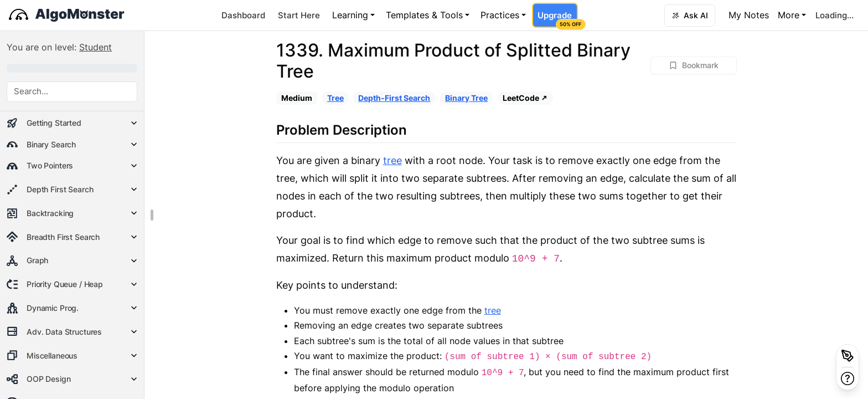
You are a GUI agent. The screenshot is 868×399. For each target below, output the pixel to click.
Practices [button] (500, 15)
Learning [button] (350, 15)
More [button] (789, 15)
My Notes (749, 15)
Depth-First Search (394, 98)
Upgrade (557, 19)
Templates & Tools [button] (424, 15)
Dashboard (243, 15)
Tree (335, 98)
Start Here (299, 15)
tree (392, 160)
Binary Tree (466, 98)
